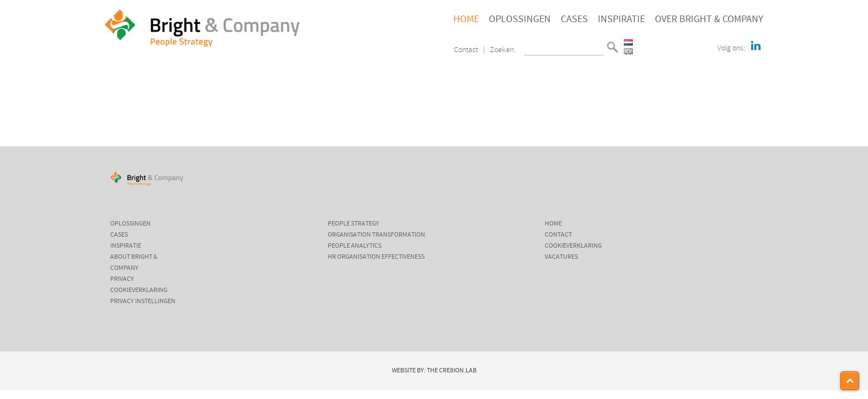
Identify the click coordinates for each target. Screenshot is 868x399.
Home (466, 19)
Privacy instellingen (143, 301)
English (628, 51)
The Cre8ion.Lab (452, 371)
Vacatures (561, 257)
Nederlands (628, 42)
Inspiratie (621, 19)
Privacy (122, 279)
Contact (466, 50)
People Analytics (355, 246)
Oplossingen (520, 19)
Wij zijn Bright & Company (186, 90)
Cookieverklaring (139, 290)
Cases (574, 19)
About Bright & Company (134, 263)
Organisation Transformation (376, 235)
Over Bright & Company (709, 19)
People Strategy (353, 224)
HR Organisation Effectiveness (376, 257)
